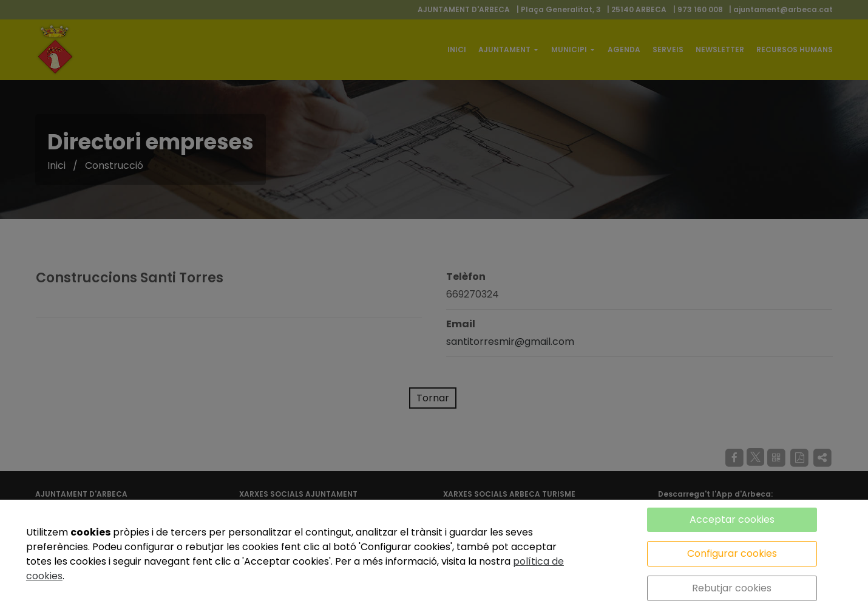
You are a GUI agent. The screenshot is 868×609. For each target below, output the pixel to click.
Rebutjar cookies (732, 588)
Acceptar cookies (732, 519)
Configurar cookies (732, 553)
